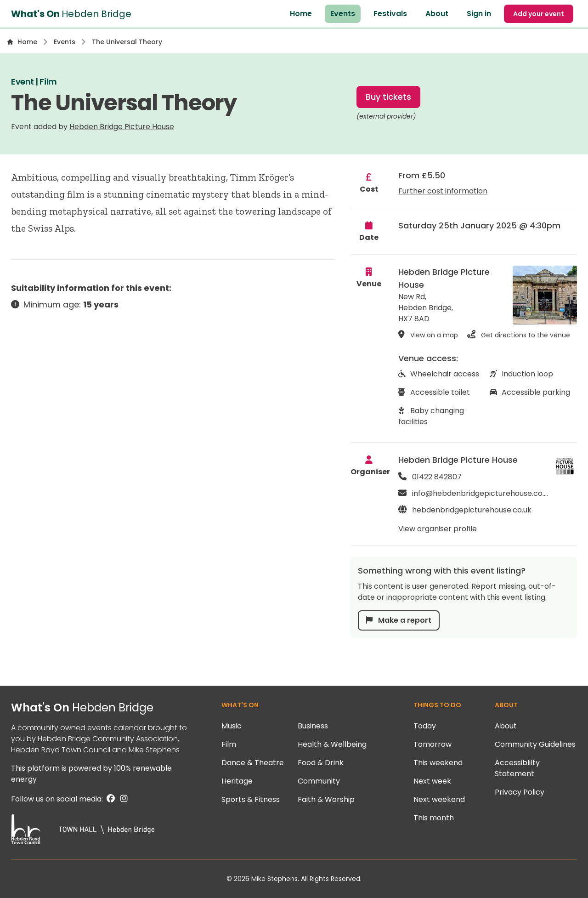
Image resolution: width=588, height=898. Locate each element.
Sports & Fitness (251, 799)
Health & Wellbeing (332, 744)
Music (232, 726)
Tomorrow (433, 744)
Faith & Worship (326, 799)
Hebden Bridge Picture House (122, 127)
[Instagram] (122, 799)
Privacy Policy (520, 792)
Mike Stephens (154, 750)
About (437, 14)
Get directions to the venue (519, 335)
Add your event (539, 14)
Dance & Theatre (253, 763)
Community (319, 781)
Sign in (479, 14)
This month (434, 818)
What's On (82, 708)
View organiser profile (438, 529)
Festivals (390, 14)
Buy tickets (388, 97)
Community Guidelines (535, 744)
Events (343, 14)
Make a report (399, 620)
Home (301, 14)
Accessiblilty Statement (517, 768)
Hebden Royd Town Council (61, 750)
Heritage (237, 781)
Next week (432, 781)
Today (425, 726)
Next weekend (439, 799)
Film (229, 744)
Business (313, 726)
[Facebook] (110, 799)
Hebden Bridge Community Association (108, 739)
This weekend (438, 763)
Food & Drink (321, 763)
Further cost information (443, 191)
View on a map (428, 335)
